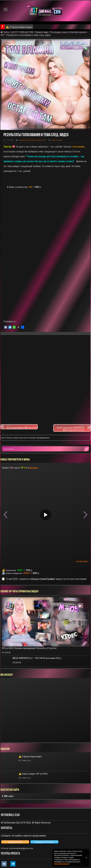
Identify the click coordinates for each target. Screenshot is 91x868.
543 (30, 187)
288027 (27, 573)
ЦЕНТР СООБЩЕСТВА (22, 32)
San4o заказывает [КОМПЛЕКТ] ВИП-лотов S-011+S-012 (69, 428)
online (8, 796)
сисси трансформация (17, 339)
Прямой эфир (42, 32)
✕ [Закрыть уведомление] (86, 858)
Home (5, 32)
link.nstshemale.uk (62, 864)
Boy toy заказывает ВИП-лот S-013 (22, 427)
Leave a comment (57, 140)
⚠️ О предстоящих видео (19, 27)
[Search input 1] (43, 449)
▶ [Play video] (45, 515)
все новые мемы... (83, 561)
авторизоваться (43, 438)
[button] (85, 515)
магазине (34, 468)
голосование (78, 147)
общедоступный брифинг (43, 579)
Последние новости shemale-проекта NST (32, 140)
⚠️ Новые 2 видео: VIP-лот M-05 (33, 774)
